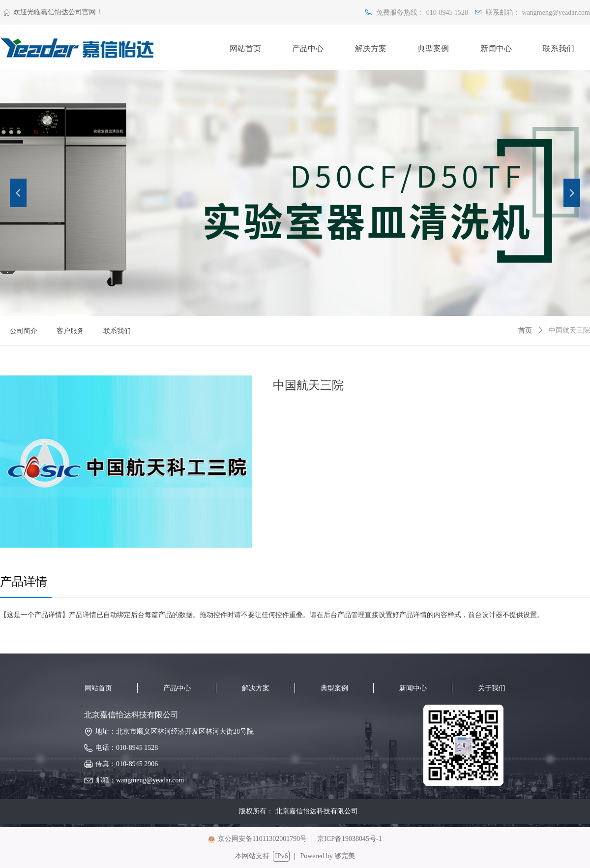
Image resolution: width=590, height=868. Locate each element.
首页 (525, 330)
